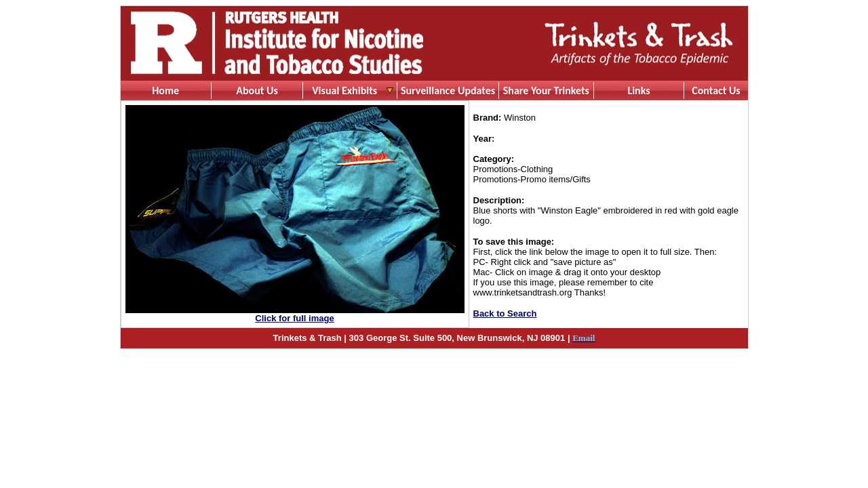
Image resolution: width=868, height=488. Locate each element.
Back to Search (505, 313)
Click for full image (294, 318)
